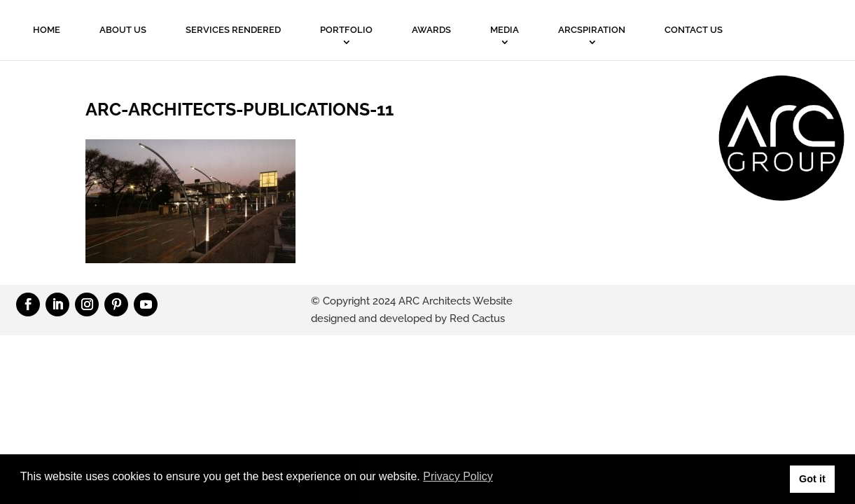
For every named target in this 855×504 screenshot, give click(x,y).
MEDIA (505, 30)
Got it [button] (812, 479)
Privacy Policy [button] (458, 476)
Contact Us (694, 30)
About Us (123, 30)
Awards (431, 30)
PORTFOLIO (346, 30)
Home (47, 30)
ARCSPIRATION (592, 30)
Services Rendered (233, 30)
